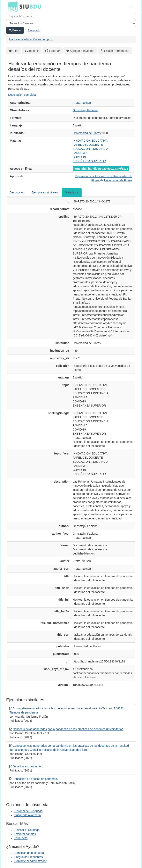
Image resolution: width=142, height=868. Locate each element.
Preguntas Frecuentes (29, 857)
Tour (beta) (21, 838)
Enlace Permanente (117, 51)
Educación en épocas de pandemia (35, 779)
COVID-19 (79, 157)
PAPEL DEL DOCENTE (88, 145)
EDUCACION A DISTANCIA (91, 149)
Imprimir (34, 51)
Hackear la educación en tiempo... (31, 39)
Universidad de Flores (87, 133)
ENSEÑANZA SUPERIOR (89, 161)
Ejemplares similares (45, 192)
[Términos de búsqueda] (71, 16)
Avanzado (34, 30)
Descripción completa (22, 95)
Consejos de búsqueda (29, 853)
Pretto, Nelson (82, 103)
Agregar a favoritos (82, 51)
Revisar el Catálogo (27, 830)
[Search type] (71, 23)
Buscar (15, 30)
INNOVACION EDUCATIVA (90, 141)
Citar (16, 51)
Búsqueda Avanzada (28, 815)
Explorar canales (25, 834)
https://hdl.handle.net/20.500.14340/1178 (101, 169)
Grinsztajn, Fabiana (85, 110)
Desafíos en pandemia (27, 766)
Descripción (17, 192)
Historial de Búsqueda (28, 811)
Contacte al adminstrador (30, 861)
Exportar (54, 51)
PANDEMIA (80, 153)
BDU (12, 6)
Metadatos (72, 192)
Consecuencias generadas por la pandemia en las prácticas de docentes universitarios (68, 729)
